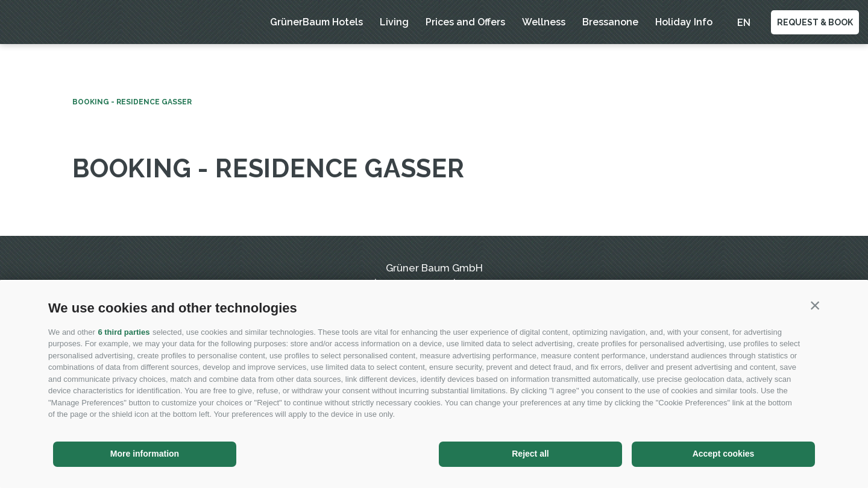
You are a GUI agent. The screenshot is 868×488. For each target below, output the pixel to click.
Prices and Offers (465, 22)
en (744, 23)
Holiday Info (684, 22)
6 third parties (124, 332)
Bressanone (610, 22)
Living (394, 22)
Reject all (530, 454)
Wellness (544, 22)
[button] (815, 305)
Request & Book (815, 22)
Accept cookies (724, 454)
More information (145, 454)
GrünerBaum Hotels (316, 22)
